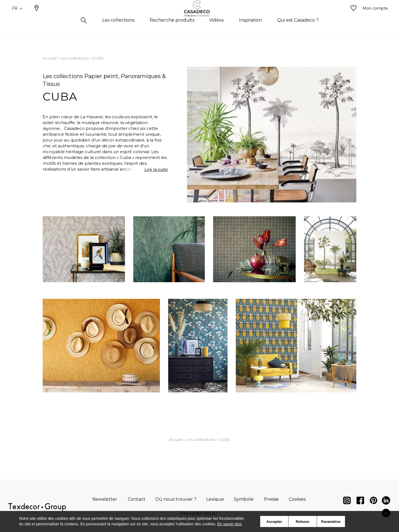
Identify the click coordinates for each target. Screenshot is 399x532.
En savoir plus (230, 524)
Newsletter (105, 499)
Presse (271, 499)
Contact (137, 499)
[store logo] (200, 17)
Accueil (50, 58)
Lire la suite (156, 169)
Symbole (244, 499)
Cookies (297, 499)
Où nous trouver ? (176, 499)
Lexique (215, 499)
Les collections (74, 58)
